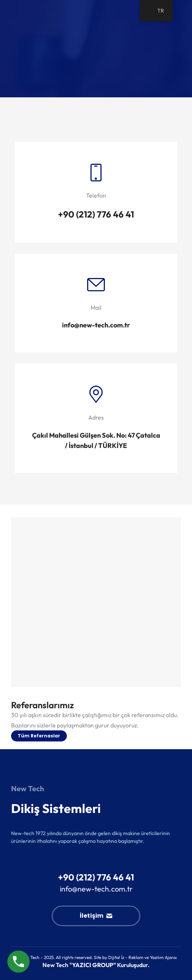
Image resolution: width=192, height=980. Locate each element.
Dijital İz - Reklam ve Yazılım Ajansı (143, 957)
